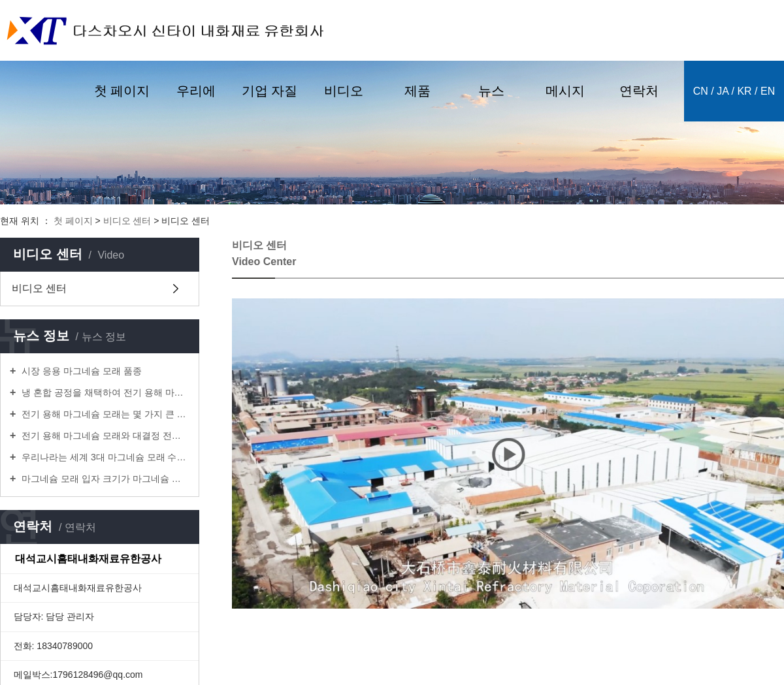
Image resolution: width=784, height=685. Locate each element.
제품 (417, 91)
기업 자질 (270, 91)
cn (701, 91)
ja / (726, 91)
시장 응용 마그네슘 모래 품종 (80, 371)
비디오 (344, 91)
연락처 (639, 91)
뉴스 (491, 91)
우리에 (196, 91)
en (768, 91)
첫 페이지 (122, 91)
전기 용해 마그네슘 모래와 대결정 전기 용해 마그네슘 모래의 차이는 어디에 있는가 (104, 436)
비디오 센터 (127, 221)
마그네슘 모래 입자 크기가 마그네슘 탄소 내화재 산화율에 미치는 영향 (104, 479)
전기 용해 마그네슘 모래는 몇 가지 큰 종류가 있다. (104, 414)
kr (744, 91)
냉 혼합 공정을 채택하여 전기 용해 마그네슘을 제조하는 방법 (104, 392)
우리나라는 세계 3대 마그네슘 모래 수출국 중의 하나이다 (104, 457)
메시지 (565, 91)
